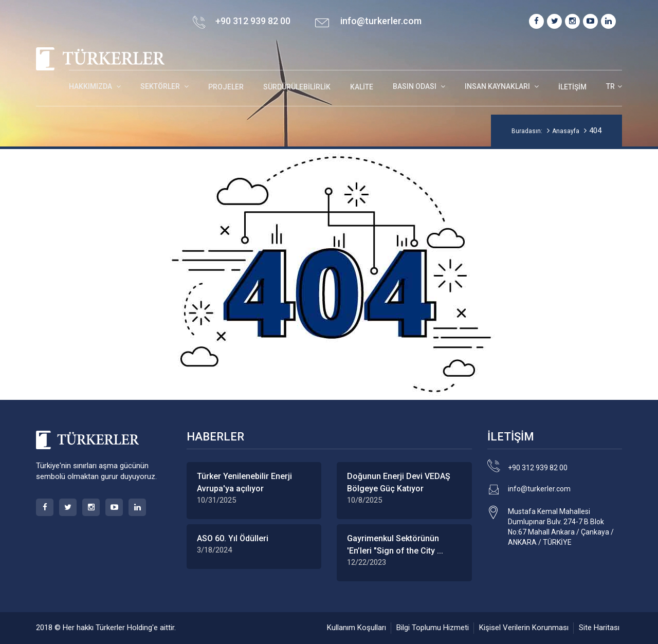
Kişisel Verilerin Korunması (524, 628)
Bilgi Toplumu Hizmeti (433, 628)
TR (610, 86)
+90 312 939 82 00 (538, 468)
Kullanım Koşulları (357, 628)
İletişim (572, 87)
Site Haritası (599, 628)
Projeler (226, 87)
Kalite (362, 87)
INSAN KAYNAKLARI (498, 86)
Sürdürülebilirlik (297, 87)
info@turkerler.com (381, 21)
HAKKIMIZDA (91, 86)
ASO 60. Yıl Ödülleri (233, 538)
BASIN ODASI (415, 86)
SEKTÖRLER (161, 86)
